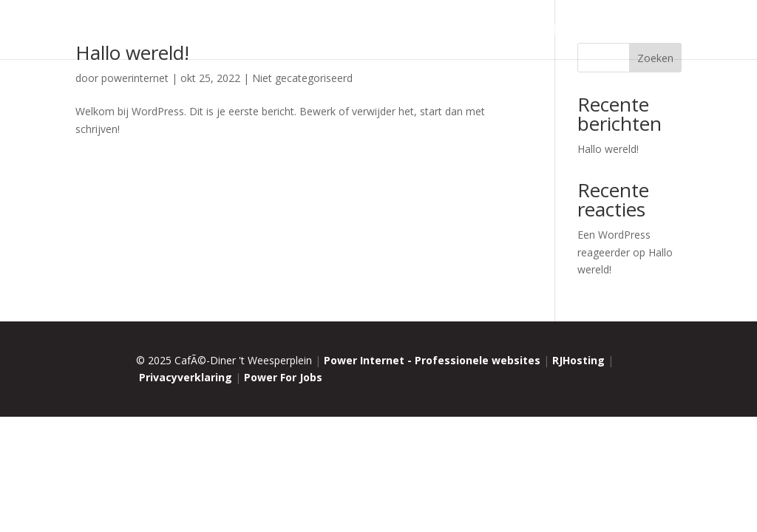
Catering (458, 31)
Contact (659, 31)
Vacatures (538, 31)
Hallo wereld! (608, 149)
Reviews (601, 31)
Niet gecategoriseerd (302, 78)
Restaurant (349, 31)
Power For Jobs (283, 377)
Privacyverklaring (186, 377)
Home (289, 31)
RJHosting (578, 360)
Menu (407, 31)
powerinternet (135, 78)
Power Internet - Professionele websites (432, 360)
